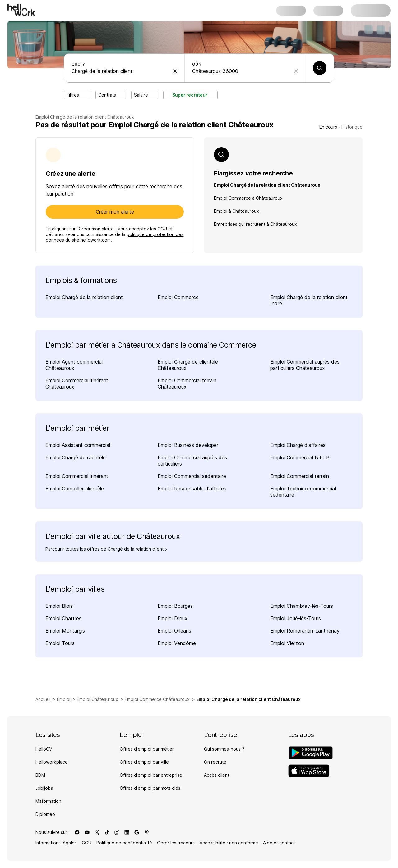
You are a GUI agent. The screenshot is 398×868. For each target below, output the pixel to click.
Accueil (43, 699)
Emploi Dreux (173, 618)
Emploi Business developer (188, 445)
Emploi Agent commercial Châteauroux (74, 365)
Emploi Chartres (63, 618)
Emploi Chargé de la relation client (84, 297)
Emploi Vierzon (287, 643)
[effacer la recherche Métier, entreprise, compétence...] (175, 71)
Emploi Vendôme (177, 643)
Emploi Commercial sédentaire (192, 476)
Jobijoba (44, 788)
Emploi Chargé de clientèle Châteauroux (188, 365)
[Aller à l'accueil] (21, 10)
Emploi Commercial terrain (300, 476)
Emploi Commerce (178, 297)
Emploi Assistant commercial (78, 445)
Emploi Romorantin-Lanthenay (305, 631)
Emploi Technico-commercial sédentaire (303, 492)
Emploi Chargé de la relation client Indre (309, 300)
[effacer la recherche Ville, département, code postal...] (296, 71)
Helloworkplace (52, 762)
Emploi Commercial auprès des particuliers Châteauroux (305, 365)
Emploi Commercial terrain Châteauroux (187, 384)
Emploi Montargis (65, 631)
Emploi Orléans (174, 631)
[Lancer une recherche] (320, 68)
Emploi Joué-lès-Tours (296, 618)
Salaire (145, 95)
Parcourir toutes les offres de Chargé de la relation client (106, 549)
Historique (352, 127)
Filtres (77, 95)
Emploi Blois (59, 606)
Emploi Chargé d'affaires (298, 445)
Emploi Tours (60, 643)
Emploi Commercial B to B (300, 457)
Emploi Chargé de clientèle (76, 457)
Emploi (64, 699)
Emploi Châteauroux (97, 699)
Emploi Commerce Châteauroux (157, 699)
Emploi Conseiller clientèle (75, 489)
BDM (40, 775)
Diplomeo (45, 814)
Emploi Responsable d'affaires (192, 489)
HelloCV (44, 749)
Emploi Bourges (175, 606)
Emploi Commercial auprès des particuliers (192, 461)
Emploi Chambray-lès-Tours (302, 606)
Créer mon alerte (115, 212)
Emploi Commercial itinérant (77, 476)
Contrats (111, 95)
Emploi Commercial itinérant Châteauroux (77, 384)
